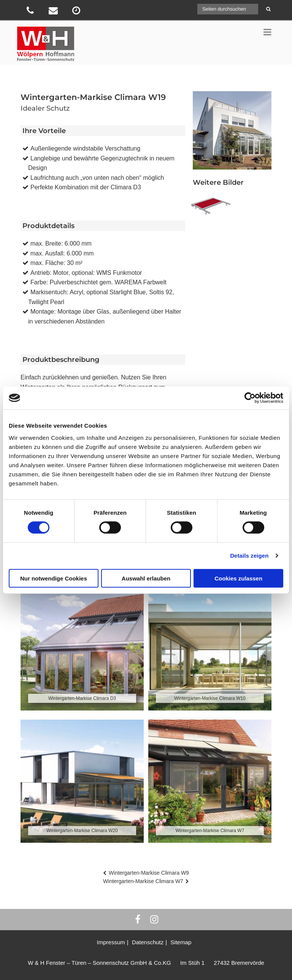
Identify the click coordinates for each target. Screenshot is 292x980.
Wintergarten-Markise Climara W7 (143, 881)
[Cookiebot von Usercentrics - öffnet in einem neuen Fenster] (250, 398)
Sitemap (181, 942)
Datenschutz (148, 942)
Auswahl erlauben (146, 578)
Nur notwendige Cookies (54, 578)
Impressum (111, 942)
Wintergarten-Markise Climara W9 (149, 873)
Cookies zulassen (238, 578)
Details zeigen (249, 556)
